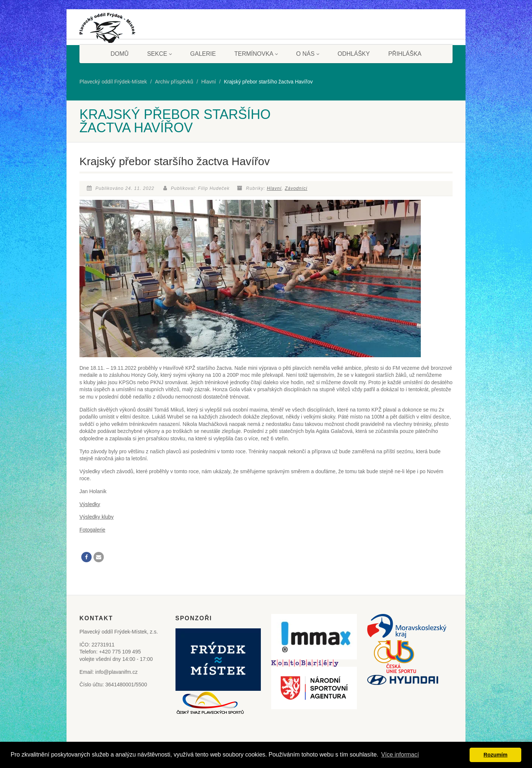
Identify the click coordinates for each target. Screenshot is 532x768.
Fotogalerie (92, 530)
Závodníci (296, 188)
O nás (308, 54)
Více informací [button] (400, 755)
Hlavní (274, 188)
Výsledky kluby (97, 517)
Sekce (159, 54)
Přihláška (405, 54)
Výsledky (90, 504)
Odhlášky (354, 54)
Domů (120, 54)
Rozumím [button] (496, 755)
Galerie (203, 54)
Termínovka (256, 54)
